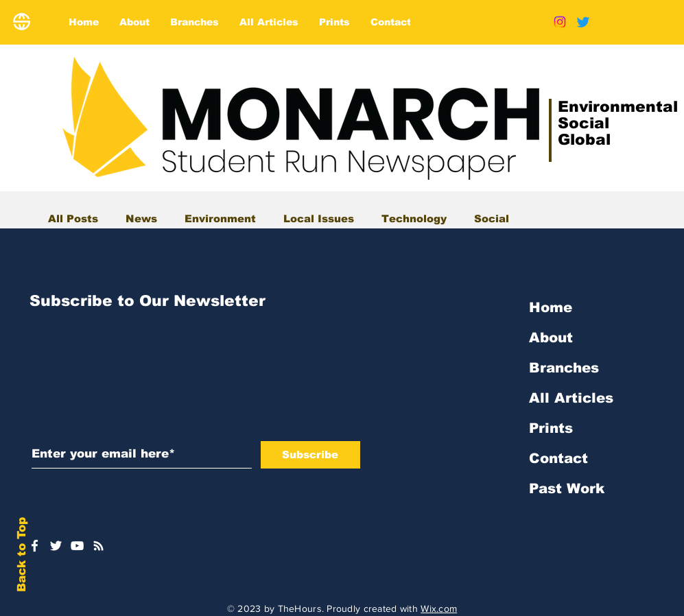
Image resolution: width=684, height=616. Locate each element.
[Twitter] (583, 22)
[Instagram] (560, 22)
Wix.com (439, 608)
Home (551, 307)
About (551, 337)
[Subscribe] (310, 455)
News (141, 218)
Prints (551, 428)
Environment (220, 218)
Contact (558, 458)
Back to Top (22, 555)
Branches (564, 368)
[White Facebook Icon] (35, 546)
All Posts (73, 218)
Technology (414, 218)
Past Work (567, 488)
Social (492, 218)
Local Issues (319, 218)
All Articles (571, 398)
